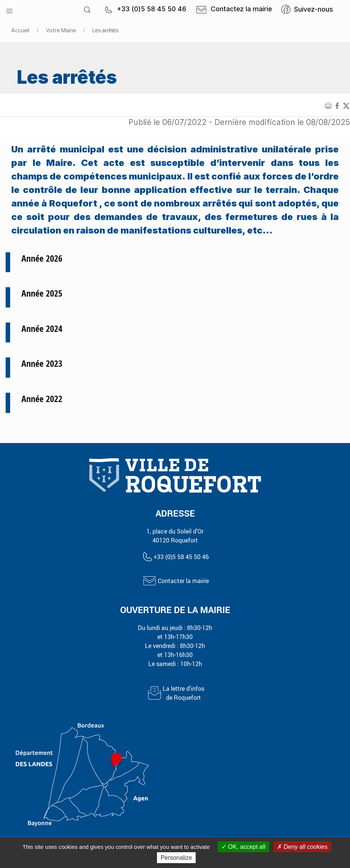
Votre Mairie (61, 30)
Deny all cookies (302, 847)
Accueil (20, 30)
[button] (9, 9)
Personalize (177, 858)
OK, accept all (244, 847)
